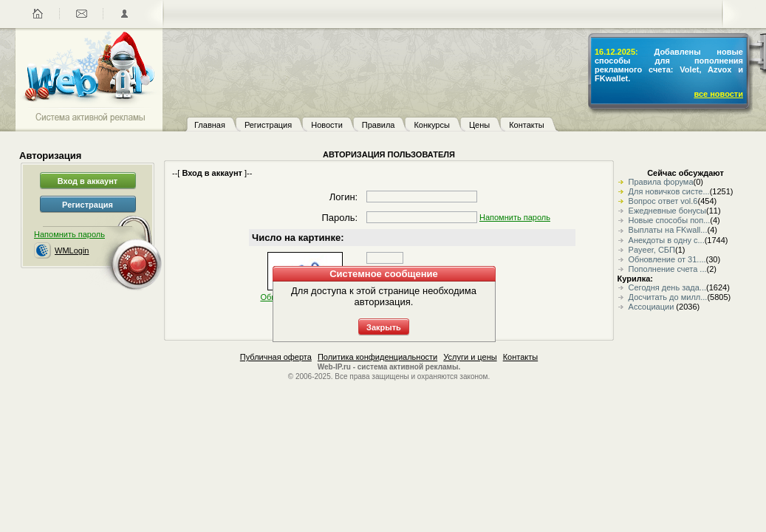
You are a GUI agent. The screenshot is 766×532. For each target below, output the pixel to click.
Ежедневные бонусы (667, 211)
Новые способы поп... (670, 220)
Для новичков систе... (669, 191)
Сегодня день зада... (667, 287)
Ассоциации (653, 307)
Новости (327, 125)
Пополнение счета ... (668, 269)
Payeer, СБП (652, 250)
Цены (479, 125)
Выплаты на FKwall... (668, 230)
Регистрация (268, 125)
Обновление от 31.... (667, 259)
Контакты (527, 125)
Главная (210, 125)
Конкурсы (431, 125)
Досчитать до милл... (668, 297)
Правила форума (661, 182)
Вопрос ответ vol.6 (663, 201)
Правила (379, 125)
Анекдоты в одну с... (667, 240)
